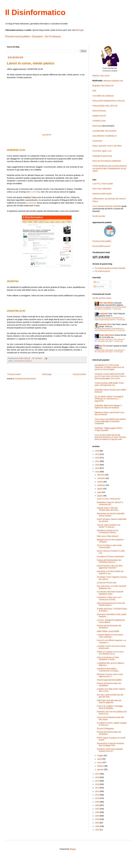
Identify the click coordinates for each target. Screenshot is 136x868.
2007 (97, 809)
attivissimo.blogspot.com (113, 81)
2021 (97, 461)
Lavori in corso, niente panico (109, 499)
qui (17, 339)
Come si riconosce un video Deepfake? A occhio (108, 658)
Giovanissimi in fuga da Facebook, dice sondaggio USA (111, 744)
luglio (100, 492)
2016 (97, 777)
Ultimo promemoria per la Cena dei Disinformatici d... (111, 604)
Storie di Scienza (99, 111)
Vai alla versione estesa (102, 298)
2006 (97, 812)
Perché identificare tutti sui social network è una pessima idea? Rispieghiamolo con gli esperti (110, 168)
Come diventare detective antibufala (107, 206)
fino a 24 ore (33, 192)
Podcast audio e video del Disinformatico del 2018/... (108, 509)
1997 (97, 830)
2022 (97, 458)
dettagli (80, 30)
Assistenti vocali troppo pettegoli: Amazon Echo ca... (110, 750)
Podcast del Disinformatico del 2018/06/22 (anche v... (109, 561)
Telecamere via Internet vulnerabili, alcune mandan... (111, 515)
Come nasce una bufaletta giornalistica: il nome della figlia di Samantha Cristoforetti (110, 421)
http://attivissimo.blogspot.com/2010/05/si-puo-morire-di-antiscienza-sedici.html (110, 319)
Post (97, 282)
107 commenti (37, 358)
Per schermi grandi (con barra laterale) (110, 268)
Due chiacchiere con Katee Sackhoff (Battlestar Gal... (111, 587)
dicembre (101, 475)
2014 (97, 784)
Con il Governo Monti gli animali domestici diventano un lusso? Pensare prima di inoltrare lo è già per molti (110, 437)
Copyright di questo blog (102, 156)
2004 (97, 819)
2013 (97, 788)
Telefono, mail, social (101, 76)
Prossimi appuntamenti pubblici (109, 680)
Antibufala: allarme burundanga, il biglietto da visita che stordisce (108, 407)
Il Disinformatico (35, 12)
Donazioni (37, 36)
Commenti (99, 287)
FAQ (94, 91)
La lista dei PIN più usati (106, 583)
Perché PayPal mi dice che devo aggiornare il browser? (110, 567)
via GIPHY (47, 135)
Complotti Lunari (99, 121)
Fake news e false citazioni (108, 536)
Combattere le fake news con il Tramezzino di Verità (109, 598)
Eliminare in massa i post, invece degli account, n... (110, 675)
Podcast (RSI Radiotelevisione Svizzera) (108, 101)
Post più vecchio (80, 374)
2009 (97, 802)
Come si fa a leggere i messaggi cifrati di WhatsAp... (110, 707)
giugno (100, 496)
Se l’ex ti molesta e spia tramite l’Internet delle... (109, 546)
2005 (97, 816)
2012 (97, 791)
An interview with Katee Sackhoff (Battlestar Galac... (110, 593)
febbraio (101, 766)
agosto (100, 489)
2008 (97, 805)
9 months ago (121, 320)
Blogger (73, 849)
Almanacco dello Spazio (102, 194)
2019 (97, 468)
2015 (97, 781)
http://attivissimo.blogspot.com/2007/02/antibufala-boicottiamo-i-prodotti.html (111, 308)
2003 (97, 823)
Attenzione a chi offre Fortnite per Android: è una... (110, 572)
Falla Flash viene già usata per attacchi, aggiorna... (109, 701)
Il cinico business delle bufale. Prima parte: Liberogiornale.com (109, 384)
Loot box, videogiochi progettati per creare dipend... (111, 621)
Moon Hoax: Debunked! (102, 189)
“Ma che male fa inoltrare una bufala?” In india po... (109, 526)
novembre (101, 478)
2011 (97, 795)
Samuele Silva (105, 324)
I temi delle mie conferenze (103, 96)
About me (110, 86)
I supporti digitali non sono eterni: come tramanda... (110, 636)
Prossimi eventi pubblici (17, 36)
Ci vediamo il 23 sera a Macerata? (110, 556)
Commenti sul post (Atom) (25, 379)
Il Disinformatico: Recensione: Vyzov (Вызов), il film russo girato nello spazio (110, 340)
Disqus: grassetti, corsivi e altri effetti (107, 146)
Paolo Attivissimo (107, 335)
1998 (97, 826)
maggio (100, 756)
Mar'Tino (103, 346)
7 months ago (117, 309)
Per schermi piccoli (102, 271)
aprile (100, 759)
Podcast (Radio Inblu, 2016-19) (105, 106)
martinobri (104, 314)
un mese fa (31, 203)
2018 (97, 472)
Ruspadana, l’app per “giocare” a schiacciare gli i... (110, 503)
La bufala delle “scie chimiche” (104, 131)
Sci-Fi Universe (53, 36)
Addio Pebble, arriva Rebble (108, 631)
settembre (101, 485)
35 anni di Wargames (105, 728)
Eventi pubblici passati (101, 246)
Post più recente (14, 374)
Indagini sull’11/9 (99, 116)
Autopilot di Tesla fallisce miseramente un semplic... (108, 670)
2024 (97, 451)
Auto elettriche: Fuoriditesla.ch (104, 136)
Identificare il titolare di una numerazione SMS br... (108, 532)
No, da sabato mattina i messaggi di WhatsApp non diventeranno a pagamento (109, 399)
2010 (97, 798)
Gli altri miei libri (99, 216)
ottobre (100, 482)
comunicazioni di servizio (23, 361)
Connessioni (97, 141)
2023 (97, 454)
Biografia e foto (98, 86)
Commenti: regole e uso (102, 151)
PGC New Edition (106, 303)
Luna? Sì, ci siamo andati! (103, 184)
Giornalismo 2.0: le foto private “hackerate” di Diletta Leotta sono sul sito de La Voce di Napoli (109, 367)
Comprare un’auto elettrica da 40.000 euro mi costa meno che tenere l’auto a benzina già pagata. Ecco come (110, 376)
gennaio (101, 769)
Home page (47, 374)
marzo (100, 762)
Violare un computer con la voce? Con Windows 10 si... (110, 653)
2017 (97, 774)
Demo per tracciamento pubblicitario (107, 161)
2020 (97, 465)
